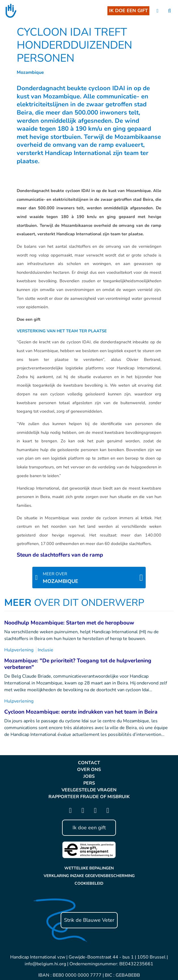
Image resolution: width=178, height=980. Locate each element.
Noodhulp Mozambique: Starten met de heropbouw (69, 623)
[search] (169, 11)
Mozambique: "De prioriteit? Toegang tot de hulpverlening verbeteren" (78, 664)
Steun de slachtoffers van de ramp (60, 555)
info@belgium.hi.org (45, 964)
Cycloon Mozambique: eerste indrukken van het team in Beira (81, 712)
